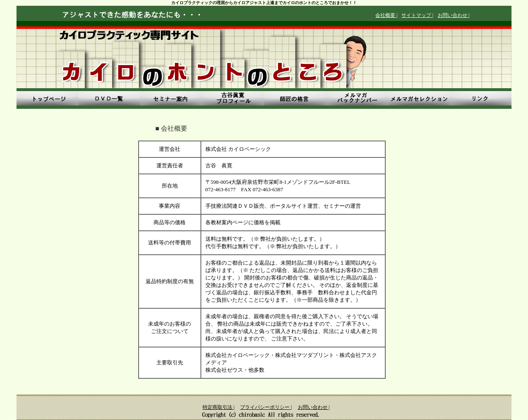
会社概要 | (386, 15)
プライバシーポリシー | (266, 407)
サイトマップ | (417, 15)
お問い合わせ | (454, 15)
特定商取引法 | (218, 407)
